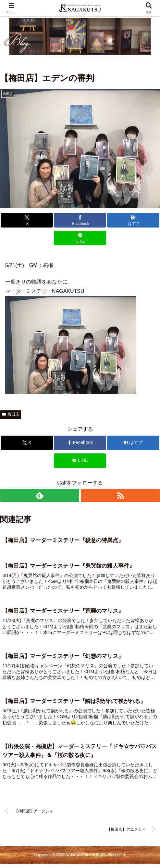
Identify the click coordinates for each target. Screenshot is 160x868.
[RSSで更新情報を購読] (120, 495)
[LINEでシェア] (80, 238)
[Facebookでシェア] (80, 220)
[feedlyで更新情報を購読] (40, 495)
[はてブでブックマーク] (133, 220)
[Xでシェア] (27, 220)
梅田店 (11, 414)
